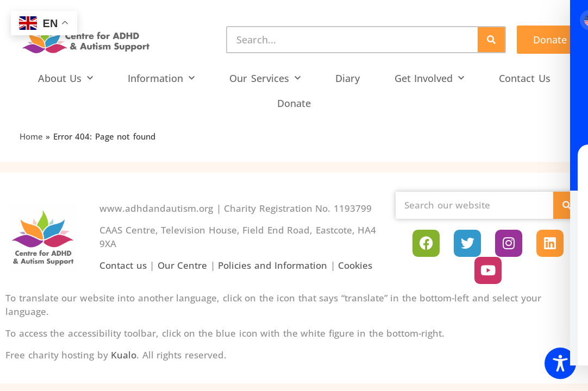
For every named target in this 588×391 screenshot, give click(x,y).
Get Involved (430, 78)
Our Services (265, 78)
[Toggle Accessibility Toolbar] (560, 363)
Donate (294, 103)
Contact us (123, 265)
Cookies (355, 265)
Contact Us (525, 78)
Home (31, 136)
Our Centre (183, 265)
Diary (348, 78)
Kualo (124, 355)
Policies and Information (273, 265)
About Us (66, 78)
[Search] (491, 40)
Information (161, 78)
